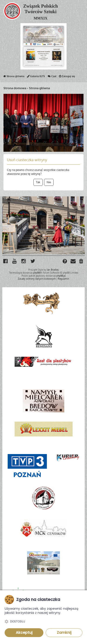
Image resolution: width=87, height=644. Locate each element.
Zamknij (64, 633)
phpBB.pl (61, 276)
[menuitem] (81, 262)
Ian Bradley (53, 270)
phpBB (37, 273)
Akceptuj (24, 633)
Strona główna (14, 77)
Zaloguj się (67, 77)
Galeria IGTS (36, 77)
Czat (52, 77)
